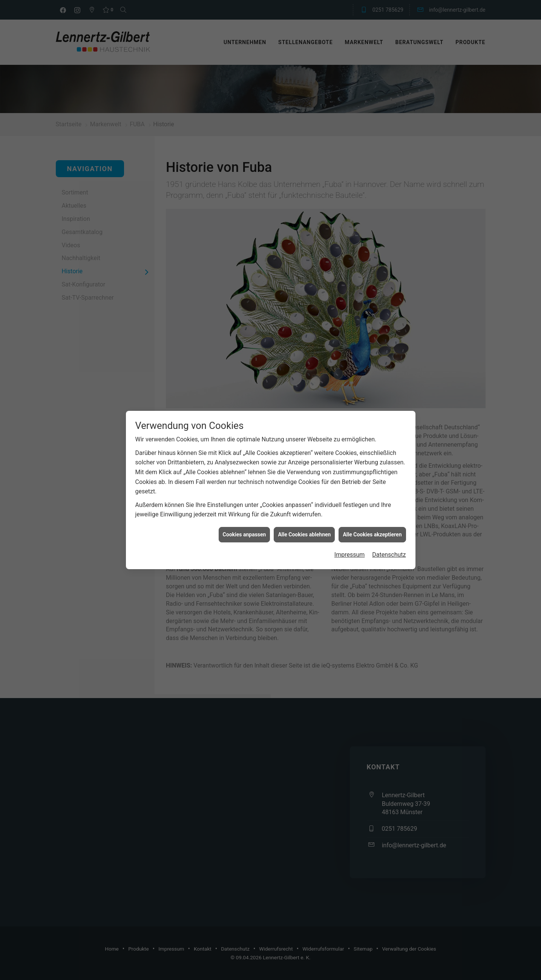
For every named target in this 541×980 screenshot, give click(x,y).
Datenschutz (389, 535)
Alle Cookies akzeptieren (372, 515)
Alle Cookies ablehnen (304, 515)
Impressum (350, 535)
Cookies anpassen (244, 515)
